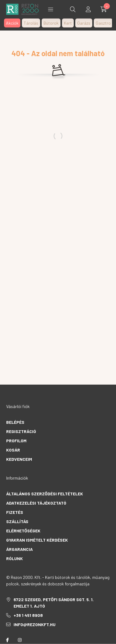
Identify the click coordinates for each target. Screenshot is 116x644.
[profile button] (88, 9)
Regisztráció (21, 431)
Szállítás (17, 521)
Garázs (84, 23)
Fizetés (15, 512)
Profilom (16, 441)
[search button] (73, 9)
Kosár (13, 450)
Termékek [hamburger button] (51, 9)
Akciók (12, 23)
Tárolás (31, 23)
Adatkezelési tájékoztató (36, 503)
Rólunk (14, 558)
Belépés (15, 422)
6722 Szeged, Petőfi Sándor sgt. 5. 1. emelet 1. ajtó (54, 603)
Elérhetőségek (23, 531)
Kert (68, 23)
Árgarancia (19, 549)
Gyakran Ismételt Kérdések (37, 540)
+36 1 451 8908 (28, 615)
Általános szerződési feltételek (45, 494)
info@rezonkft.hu (35, 624)
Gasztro (103, 23)
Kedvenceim (19, 459)
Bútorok (51, 23)
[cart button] (104, 9)
